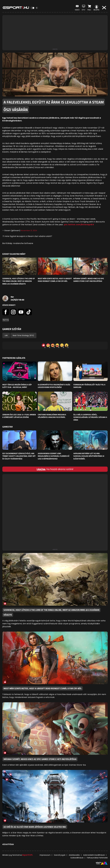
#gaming (6, 320)
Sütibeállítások (77, 858)
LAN (6, 335)
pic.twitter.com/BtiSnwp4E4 (79, 225)
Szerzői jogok (60, 855)
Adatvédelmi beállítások (94, 855)
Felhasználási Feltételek (97, 858)
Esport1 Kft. (28, 855)
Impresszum (45, 855)
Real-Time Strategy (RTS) (23, 335)
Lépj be (41, 469)
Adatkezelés (74, 855)
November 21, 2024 (29, 230)
